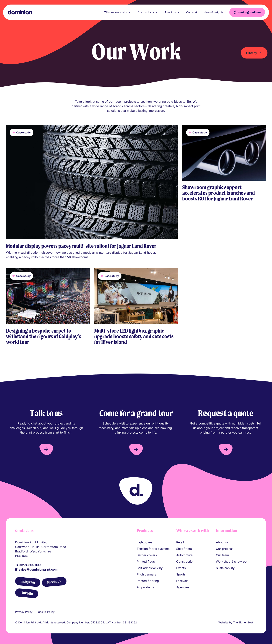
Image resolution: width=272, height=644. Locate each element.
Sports (181, 574)
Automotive (184, 555)
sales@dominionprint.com (38, 569)
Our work (192, 12)
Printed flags (146, 562)
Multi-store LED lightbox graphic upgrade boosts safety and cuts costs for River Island (134, 336)
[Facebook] (54, 582)
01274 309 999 (30, 565)
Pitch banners (146, 574)
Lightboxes (145, 542)
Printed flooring (148, 581)
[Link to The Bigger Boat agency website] (255, 622)
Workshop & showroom (233, 562)
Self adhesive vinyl (150, 568)
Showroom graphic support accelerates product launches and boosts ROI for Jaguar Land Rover (219, 193)
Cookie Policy (46, 612)
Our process (225, 549)
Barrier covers (147, 555)
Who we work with (118, 12)
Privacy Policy (24, 612)
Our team (222, 555)
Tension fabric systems (153, 549)
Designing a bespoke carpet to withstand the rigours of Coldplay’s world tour (44, 336)
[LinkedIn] (27, 593)
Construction (185, 562)
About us (172, 12)
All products (145, 587)
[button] (46, 449)
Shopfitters (184, 549)
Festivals (182, 581)
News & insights (213, 12)
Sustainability (225, 568)
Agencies (183, 587)
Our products (148, 12)
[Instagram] (28, 582)
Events (181, 568)
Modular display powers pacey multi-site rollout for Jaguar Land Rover (81, 246)
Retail (180, 542)
